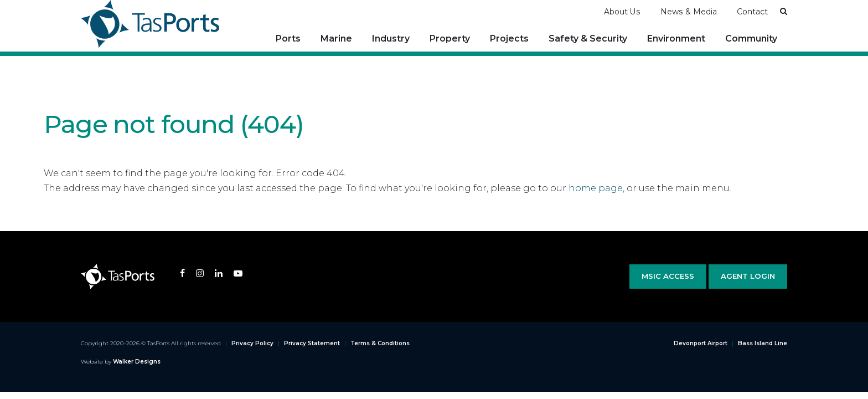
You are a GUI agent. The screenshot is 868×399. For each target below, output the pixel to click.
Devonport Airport (701, 343)
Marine (336, 39)
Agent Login (748, 276)
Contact (752, 12)
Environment (676, 39)
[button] (784, 11)
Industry (391, 39)
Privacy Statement (312, 343)
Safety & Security (588, 39)
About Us (622, 12)
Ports (288, 39)
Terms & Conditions (380, 343)
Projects (509, 39)
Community (751, 39)
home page (596, 188)
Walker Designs (137, 362)
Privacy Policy (252, 343)
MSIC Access (668, 276)
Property (450, 39)
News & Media (689, 12)
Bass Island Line (763, 343)
